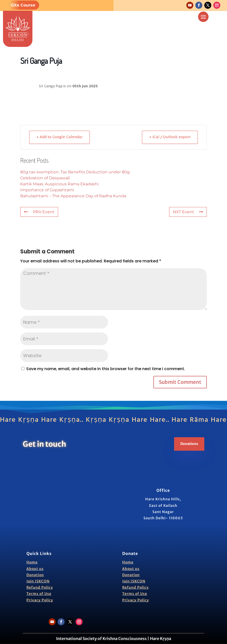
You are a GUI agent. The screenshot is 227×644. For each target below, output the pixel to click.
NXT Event (188, 212)
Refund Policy (40, 587)
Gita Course (23, 5)
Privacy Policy (40, 600)
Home (32, 562)
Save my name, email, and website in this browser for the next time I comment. (106, 369)
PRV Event (39, 212)
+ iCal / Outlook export (170, 137)
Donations (189, 444)
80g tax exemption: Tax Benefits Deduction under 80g (75, 172)
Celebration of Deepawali (45, 178)
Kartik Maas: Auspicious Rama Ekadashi (59, 184)
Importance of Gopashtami (47, 190)
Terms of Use (39, 594)
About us (35, 569)
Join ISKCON (38, 581)
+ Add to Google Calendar (59, 137)
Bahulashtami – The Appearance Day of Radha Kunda (73, 196)
